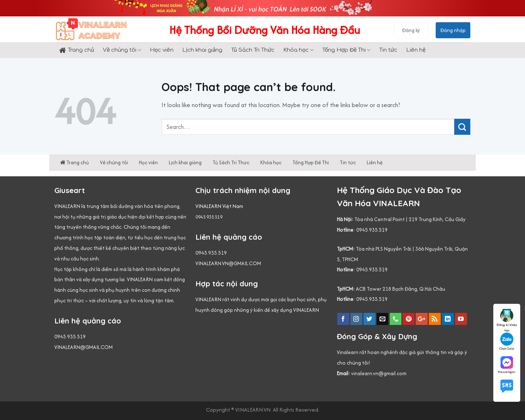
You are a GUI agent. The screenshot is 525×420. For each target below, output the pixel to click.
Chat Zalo (507, 342)
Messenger (507, 365)
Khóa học (298, 50)
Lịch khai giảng (202, 50)
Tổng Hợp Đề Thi (346, 50)
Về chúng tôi (122, 50)
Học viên (162, 50)
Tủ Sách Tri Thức (253, 50)
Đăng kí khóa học (507, 318)
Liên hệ (416, 50)
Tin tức (388, 50)
